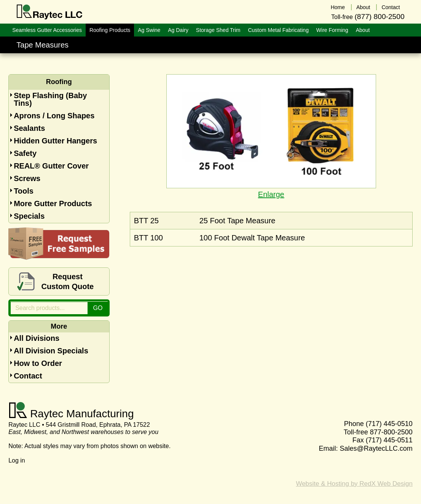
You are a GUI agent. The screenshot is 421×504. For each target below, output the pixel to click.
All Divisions (37, 338)
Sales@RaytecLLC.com (376, 448)
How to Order (38, 363)
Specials (29, 216)
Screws (27, 178)
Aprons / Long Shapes (54, 116)
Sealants (29, 128)
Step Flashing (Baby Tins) (50, 99)
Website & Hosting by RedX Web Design (354, 484)
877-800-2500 (391, 432)
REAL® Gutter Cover (51, 166)
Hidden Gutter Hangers (55, 141)
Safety (25, 153)
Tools (24, 191)
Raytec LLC (50, 12)
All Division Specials (51, 351)
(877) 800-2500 (379, 17)
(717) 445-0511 (389, 440)
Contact (28, 376)
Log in (17, 460)
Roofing (59, 82)
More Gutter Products (53, 204)
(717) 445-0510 (389, 424)
